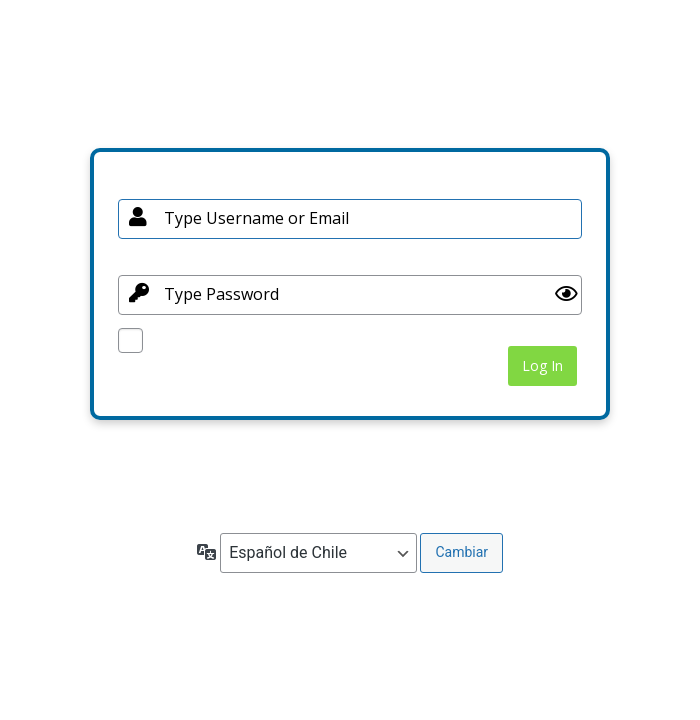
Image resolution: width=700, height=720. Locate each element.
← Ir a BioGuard (166, 491)
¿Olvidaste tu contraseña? (197, 454)
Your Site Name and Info (350, 81)
